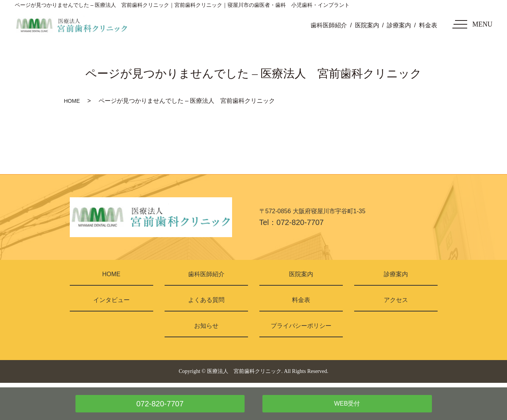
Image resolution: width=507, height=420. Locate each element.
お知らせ (206, 326)
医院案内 (367, 25)
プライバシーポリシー (301, 326)
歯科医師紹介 (329, 25)
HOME (72, 101)
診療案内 (399, 25)
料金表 (428, 25)
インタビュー (111, 300)
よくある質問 (206, 300)
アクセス (396, 300)
